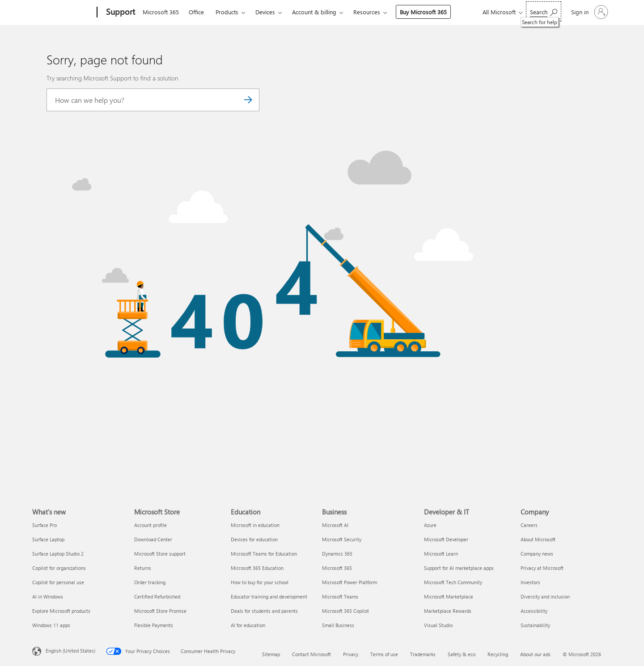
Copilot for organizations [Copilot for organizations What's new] (59, 568)
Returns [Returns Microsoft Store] (143, 568)
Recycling (498, 654)
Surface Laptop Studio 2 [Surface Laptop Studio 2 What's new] (58, 554)
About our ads (535, 654)
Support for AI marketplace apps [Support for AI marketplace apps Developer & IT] (459, 568)
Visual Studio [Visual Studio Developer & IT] (438, 625)
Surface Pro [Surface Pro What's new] (44, 525)
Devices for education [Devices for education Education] (254, 539)
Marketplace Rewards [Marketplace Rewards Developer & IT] (448, 611)
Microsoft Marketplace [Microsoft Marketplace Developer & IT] (449, 596)
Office (196, 12)
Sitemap (271, 654)
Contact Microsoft (311, 654)
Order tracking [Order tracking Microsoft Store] (150, 582)
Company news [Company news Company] (537, 554)
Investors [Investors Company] (530, 582)
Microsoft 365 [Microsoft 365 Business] (337, 568)
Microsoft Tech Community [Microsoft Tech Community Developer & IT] (453, 582)
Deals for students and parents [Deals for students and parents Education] (264, 611)
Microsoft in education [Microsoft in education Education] (255, 525)
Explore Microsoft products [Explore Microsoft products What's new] (61, 611)
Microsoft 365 (161, 12)
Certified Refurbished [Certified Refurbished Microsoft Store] (157, 596)
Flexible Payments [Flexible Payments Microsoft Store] (154, 625)
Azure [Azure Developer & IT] (430, 525)
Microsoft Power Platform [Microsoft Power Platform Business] (350, 582)
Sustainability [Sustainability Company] (535, 625)
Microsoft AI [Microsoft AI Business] (335, 525)
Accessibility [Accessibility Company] (534, 611)
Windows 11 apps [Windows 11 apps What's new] (51, 625)
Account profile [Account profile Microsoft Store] (150, 525)
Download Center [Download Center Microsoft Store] (153, 539)
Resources (367, 12)
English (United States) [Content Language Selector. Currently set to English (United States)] (70, 650)
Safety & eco (462, 654)
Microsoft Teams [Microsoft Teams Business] (340, 596)
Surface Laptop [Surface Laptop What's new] (48, 539)
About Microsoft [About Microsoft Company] (538, 539)
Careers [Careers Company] (529, 525)
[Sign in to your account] (589, 12)
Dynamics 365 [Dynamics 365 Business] (337, 554)
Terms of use (384, 654)
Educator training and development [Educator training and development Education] (269, 596)
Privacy (351, 654)
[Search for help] (544, 11)
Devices (265, 12)
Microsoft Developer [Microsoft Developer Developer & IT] (446, 539)
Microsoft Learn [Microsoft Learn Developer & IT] (441, 554)
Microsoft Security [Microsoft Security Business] (342, 539)
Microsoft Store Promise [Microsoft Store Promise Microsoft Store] (160, 611)
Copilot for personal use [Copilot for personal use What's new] (58, 582)
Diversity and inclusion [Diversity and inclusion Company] (545, 596)
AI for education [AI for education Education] (248, 625)
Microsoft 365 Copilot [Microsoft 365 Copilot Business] (345, 611)
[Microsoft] (63, 13)
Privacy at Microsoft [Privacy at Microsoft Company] (542, 568)
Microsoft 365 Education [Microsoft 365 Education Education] (257, 568)
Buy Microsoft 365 (423, 12)
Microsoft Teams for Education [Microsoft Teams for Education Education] (264, 554)
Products (227, 12)
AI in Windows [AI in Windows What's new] (48, 596)
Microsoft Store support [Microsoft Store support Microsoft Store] (160, 554)
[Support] (120, 13)
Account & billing (314, 12)
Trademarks (423, 654)
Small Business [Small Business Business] (338, 625)
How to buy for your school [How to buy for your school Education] (260, 582)
